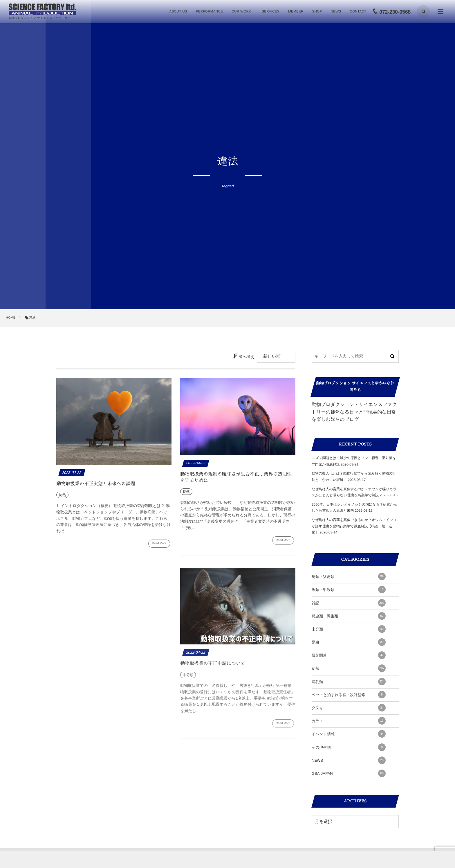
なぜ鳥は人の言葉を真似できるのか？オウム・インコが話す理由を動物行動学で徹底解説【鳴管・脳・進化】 (354, 526)
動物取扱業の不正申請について (213, 666)
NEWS (349, 760)
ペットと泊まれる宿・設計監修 (349, 695)
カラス (349, 721)
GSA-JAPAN (349, 773)
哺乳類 (349, 682)
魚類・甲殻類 (349, 590)
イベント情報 (349, 734)
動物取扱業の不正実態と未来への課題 (96, 484)
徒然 (349, 668)
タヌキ (349, 708)
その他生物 (349, 747)
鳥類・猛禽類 (349, 576)
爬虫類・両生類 (349, 616)
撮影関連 (349, 655)
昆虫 (349, 642)
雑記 (349, 603)
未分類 (349, 629)
